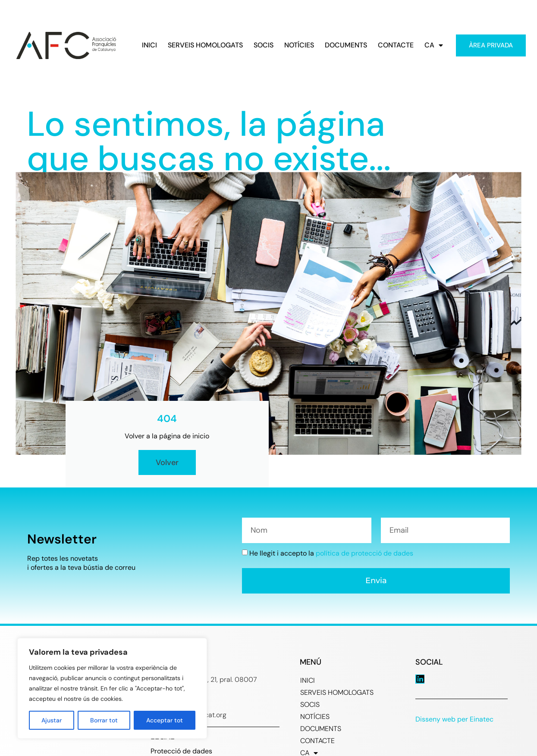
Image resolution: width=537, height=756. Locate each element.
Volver (167, 462)
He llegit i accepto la (331, 553)
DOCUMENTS (346, 45)
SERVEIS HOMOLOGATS (205, 45)
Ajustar (52, 720)
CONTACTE (396, 45)
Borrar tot (104, 720)
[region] (112, 688)
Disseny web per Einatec (454, 719)
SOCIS (264, 45)
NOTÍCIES (299, 45)
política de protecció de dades (364, 553)
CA (434, 45)
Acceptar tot (165, 720)
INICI (149, 45)
